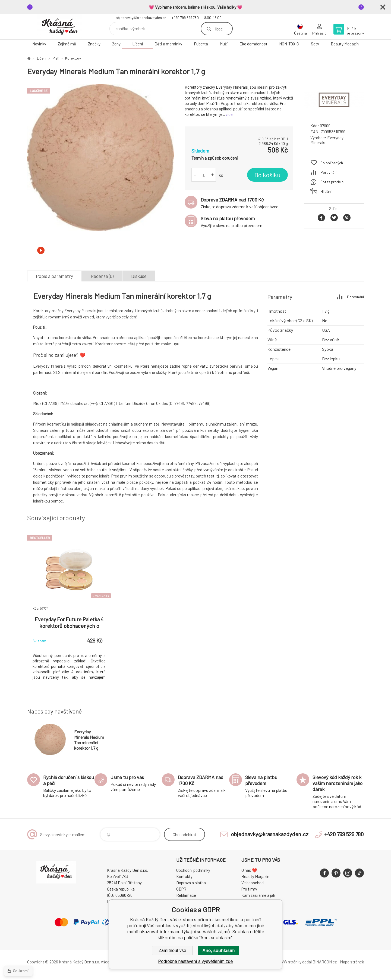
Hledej (218, 29)
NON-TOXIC (289, 44)
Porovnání (329, 172)
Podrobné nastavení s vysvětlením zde (196, 961)
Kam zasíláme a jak (258, 895)
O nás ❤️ (249, 870)
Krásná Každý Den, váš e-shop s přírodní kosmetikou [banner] (60, 27)
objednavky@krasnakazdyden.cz (141, 18)
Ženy (116, 44)
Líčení (138, 44)
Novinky (39, 44)
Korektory (73, 58)
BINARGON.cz (325, 962)
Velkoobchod (253, 883)
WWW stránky (289, 962)
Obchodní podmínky (193, 870)
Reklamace (186, 895)
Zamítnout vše (172, 950)
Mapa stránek (352, 962)
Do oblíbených (332, 163)
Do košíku (267, 175)
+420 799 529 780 (185, 18)
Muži (224, 44)
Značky (94, 44)
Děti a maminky (168, 44)
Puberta (201, 44)
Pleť (56, 58)
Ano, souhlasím (218, 950)
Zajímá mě (67, 44)
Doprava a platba (191, 883)
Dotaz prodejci (332, 182)
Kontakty (184, 876)
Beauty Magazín (345, 44)
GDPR (181, 889)
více (229, 114)
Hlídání (326, 191)
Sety (315, 44)
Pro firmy (249, 889)
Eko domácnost (253, 44)
